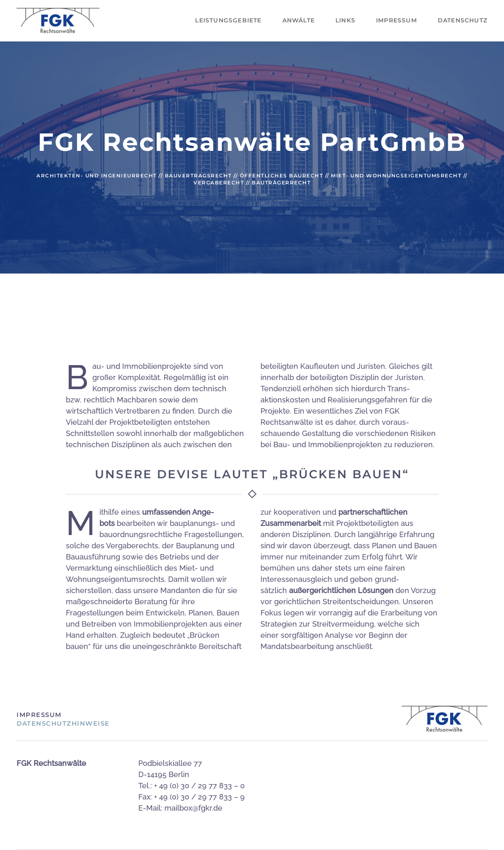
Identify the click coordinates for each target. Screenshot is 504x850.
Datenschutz (463, 20)
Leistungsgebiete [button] (228, 20)
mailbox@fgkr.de (193, 808)
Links (345, 20)
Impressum (397, 20)
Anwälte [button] (299, 20)
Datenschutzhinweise (63, 723)
